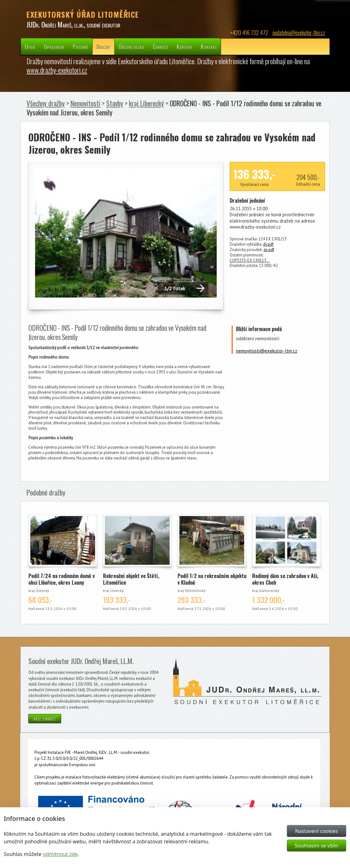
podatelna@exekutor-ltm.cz (299, 33)
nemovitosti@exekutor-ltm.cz (267, 351)
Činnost (161, 47)
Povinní (81, 47)
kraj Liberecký (146, 103)
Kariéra (185, 47)
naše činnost (45, 718)
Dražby (103, 47)
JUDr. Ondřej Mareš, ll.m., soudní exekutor (73, 24)
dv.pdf (268, 244)
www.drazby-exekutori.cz (57, 70)
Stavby (115, 103)
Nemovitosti (85, 103)
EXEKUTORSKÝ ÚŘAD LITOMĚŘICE (83, 14)
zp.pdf (269, 250)
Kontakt (209, 47)
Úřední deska (132, 47)
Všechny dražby (46, 103)
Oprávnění (54, 47)
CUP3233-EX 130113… (250, 260)
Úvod (30, 47)
